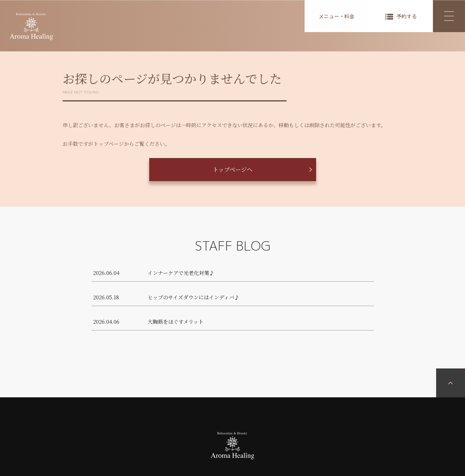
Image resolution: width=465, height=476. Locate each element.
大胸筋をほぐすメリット (176, 322)
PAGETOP (451, 424)
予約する (407, 16)
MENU (443, 16)
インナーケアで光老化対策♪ (181, 273)
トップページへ (233, 169)
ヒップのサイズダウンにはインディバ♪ (194, 297)
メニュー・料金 (337, 16)
